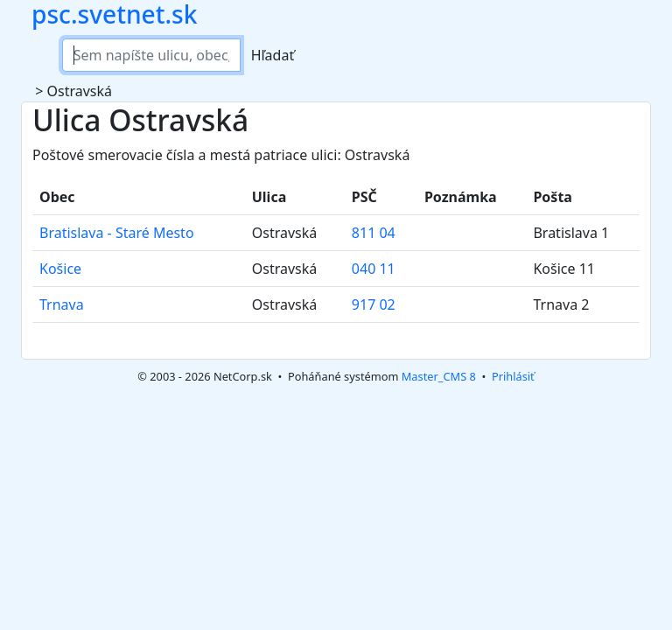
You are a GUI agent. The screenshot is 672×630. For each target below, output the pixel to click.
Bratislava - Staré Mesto (117, 233)
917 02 (374, 304)
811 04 (374, 233)
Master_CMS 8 (439, 376)
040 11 (374, 269)
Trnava (62, 304)
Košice (60, 269)
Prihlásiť (513, 376)
